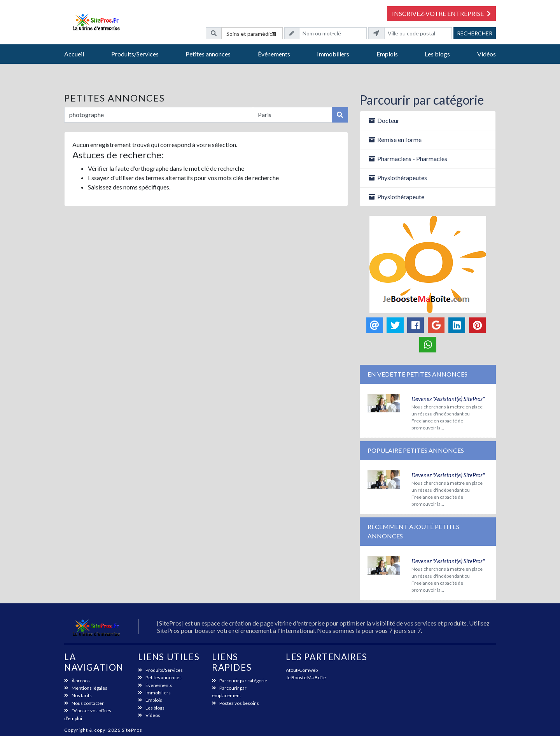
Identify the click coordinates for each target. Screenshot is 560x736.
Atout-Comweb (302, 670)
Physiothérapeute (396, 197)
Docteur (384, 120)
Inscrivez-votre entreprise (441, 13)
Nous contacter (84, 703)
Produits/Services (135, 54)
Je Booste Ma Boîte (306, 677)
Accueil (74, 54)
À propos (77, 681)
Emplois (387, 54)
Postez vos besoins (235, 703)
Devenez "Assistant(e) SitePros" (448, 399)
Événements (274, 54)
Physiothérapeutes (397, 178)
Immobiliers (333, 54)
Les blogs (437, 54)
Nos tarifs (78, 695)
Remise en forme (395, 139)
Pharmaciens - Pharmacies (408, 159)
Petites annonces (208, 54)
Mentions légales (86, 688)
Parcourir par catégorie (422, 100)
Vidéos (486, 54)
